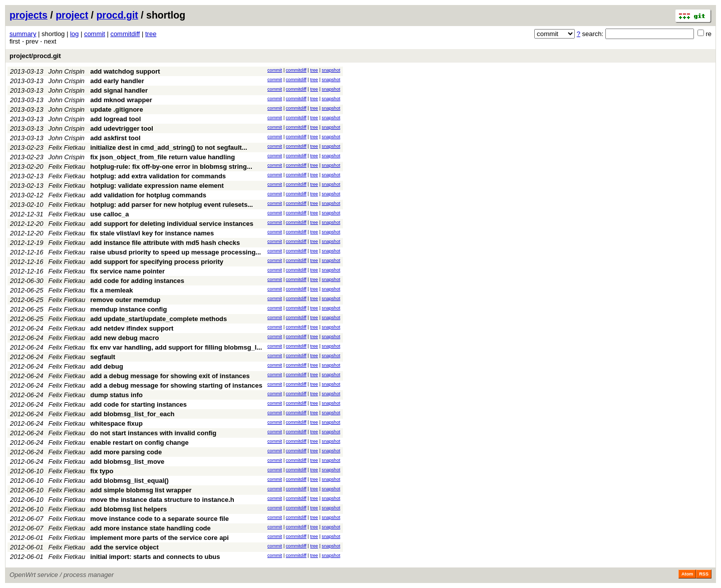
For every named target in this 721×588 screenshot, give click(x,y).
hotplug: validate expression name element (157, 186)
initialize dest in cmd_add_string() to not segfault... (168, 148)
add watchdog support (125, 71)
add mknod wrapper (121, 100)
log (74, 34)
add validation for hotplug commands (148, 195)
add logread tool (115, 119)
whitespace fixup (116, 423)
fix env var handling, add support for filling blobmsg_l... (176, 347)
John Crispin (67, 71)
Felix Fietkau (67, 148)
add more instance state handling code (150, 528)
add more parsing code (126, 452)
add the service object (124, 547)
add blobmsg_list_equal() (129, 481)
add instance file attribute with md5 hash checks (165, 243)
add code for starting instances (138, 404)
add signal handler (119, 90)
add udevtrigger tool (122, 128)
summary (23, 34)
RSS (704, 574)
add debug (107, 366)
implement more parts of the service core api (159, 538)
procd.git (117, 15)
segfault (103, 357)
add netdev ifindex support (132, 328)
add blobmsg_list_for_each (132, 414)
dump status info (116, 395)
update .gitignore (116, 109)
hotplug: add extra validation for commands (158, 176)
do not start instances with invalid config (153, 433)
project (72, 15)
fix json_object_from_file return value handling (162, 157)
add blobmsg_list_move (127, 462)
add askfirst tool (115, 138)
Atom (687, 574)
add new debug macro (124, 338)
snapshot (331, 70)
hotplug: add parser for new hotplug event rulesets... (171, 205)
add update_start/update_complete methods (158, 319)
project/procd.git (35, 56)
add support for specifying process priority (157, 262)
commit (95, 34)
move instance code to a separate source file (159, 519)
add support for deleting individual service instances (172, 224)
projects (29, 15)
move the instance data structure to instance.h (162, 500)
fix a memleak (111, 290)
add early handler (117, 81)
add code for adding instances (137, 281)
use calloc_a (109, 214)
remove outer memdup (125, 300)
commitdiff (125, 34)
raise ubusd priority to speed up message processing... (175, 252)
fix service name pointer (127, 271)
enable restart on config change (139, 443)
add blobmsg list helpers (128, 509)
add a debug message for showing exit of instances (170, 376)
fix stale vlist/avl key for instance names (152, 233)
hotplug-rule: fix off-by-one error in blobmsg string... (171, 167)
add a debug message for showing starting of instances (176, 385)
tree (151, 34)
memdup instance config (128, 309)
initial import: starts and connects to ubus (155, 557)
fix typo (102, 471)
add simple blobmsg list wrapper (141, 490)
